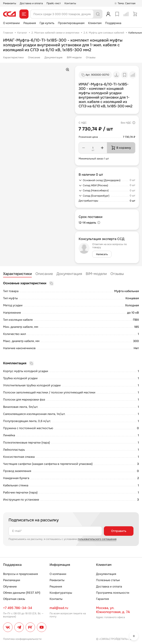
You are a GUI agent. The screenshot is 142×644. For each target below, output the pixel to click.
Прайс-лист (54, 3)
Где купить (47, 23)
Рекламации (12, 580)
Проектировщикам (71, 23)
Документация (53, 57)
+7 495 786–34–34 (18, 608)
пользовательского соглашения (97, 539)
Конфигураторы (61, 593)
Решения (30, 23)
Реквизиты (10, 3)
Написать (102, 254)
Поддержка (113, 23)
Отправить (119, 531)
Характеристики (13, 57)
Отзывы (91, 57)
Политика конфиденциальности (22, 639)
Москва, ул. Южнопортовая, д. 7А (113, 610)
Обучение (10, 587)
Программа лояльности (113, 593)
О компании (11, 23)
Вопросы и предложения (21, 574)
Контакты (70, 3)
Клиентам (95, 23)
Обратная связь (14, 599)
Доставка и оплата (31, 3)
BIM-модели (74, 57)
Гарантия (103, 599)
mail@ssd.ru (59, 608)
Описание (34, 57)
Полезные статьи (108, 580)
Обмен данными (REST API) (22, 593)
